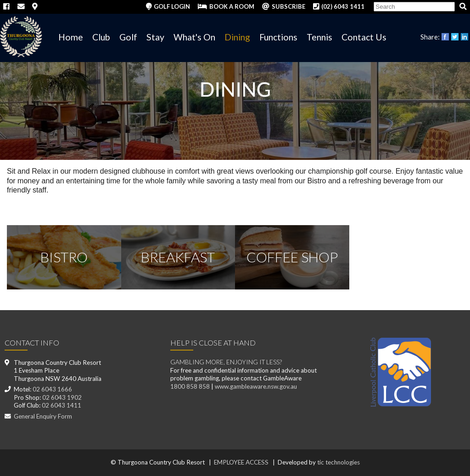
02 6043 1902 (62, 397)
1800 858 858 (190, 386)
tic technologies (339, 462)
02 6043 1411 (62, 405)
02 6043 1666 (52, 389)
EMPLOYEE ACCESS (241, 462)
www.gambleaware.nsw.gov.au (256, 386)
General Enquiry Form (43, 416)
